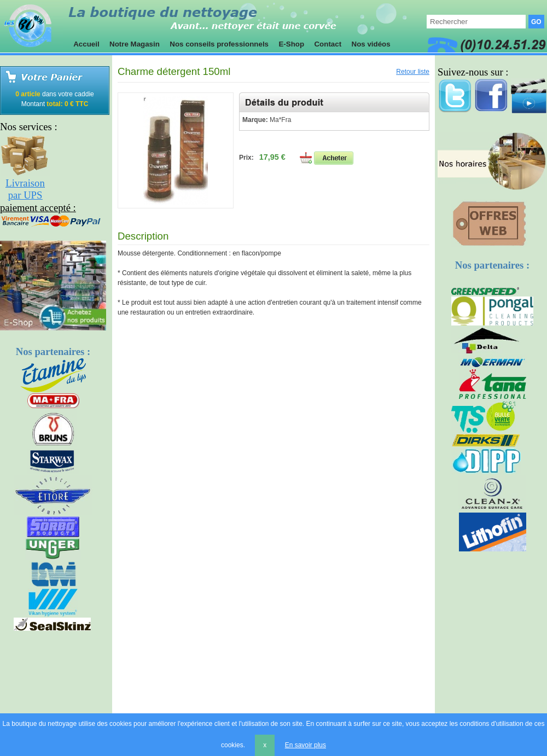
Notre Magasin (134, 44)
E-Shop (292, 44)
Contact (328, 44)
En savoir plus (305, 745)
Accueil (86, 44)
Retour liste (413, 72)
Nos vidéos (371, 44)
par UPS (25, 195)
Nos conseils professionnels (219, 44)
